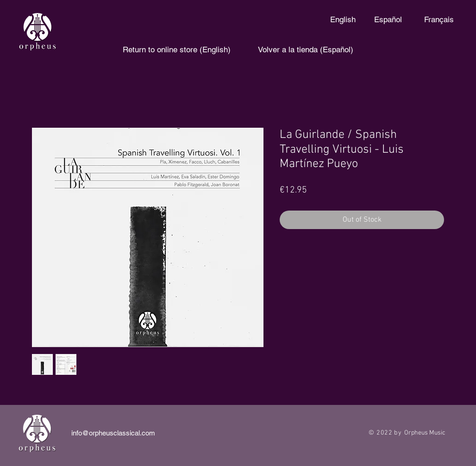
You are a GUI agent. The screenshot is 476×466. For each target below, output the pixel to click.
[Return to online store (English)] (177, 50)
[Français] (439, 20)
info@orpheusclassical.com (113, 433)
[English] (343, 20)
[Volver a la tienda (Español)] (306, 50)
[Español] (388, 20)
